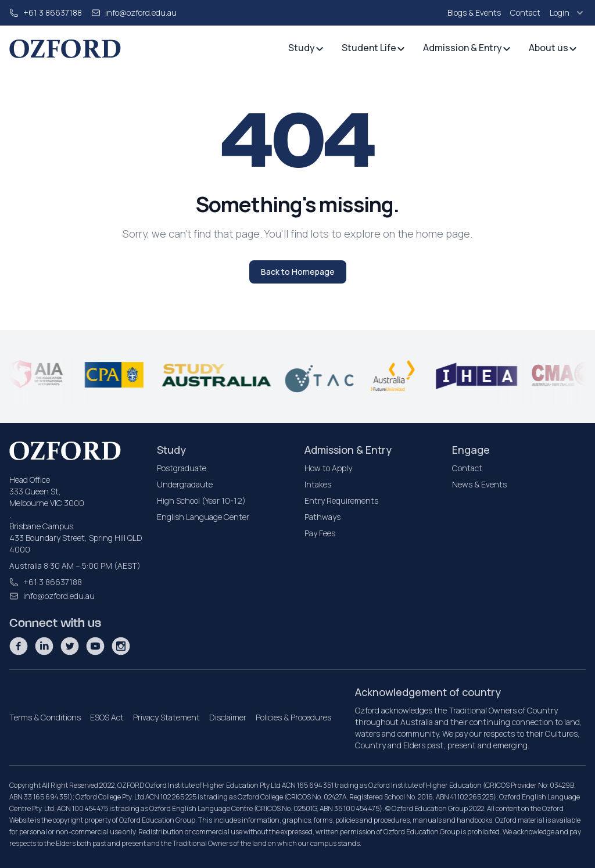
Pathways (322, 517)
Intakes (318, 484)
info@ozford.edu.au (141, 12)
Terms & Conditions (45, 717)
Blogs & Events (474, 12)
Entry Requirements (341, 501)
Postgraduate (182, 468)
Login (568, 13)
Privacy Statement (166, 717)
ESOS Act (107, 717)
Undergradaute (185, 484)
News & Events (479, 484)
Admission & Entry (467, 48)
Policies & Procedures (293, 717)
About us (553, 48)
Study (306, 48)
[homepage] (65, 49)
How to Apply (328, 468)
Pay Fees (320, 533)
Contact (525, 12)
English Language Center (203, 517)
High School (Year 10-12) (201, 501)
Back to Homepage (298, 272)
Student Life (374, 48)
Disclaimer (228, 717)
